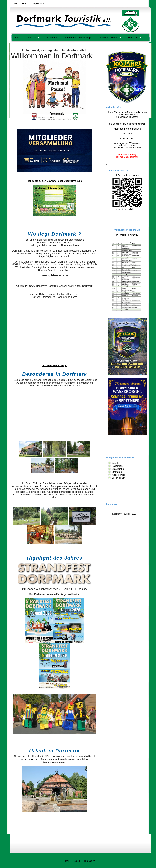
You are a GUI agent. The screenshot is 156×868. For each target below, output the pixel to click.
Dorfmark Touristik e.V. (124, 514)
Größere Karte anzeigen (55, 365)
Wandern (116, 463)
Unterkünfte (52, 38)
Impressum (38, 3)
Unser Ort (31, 38)
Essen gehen (119, 478)
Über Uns (133, 38)
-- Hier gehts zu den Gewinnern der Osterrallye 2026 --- (55, 181)
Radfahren (117, 466)
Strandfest (117, 472)
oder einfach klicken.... (127, 208)
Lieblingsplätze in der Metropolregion (48, 486)
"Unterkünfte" (27, 759)
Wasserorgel (118, 475)
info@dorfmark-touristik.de (127, 129)
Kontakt (26, 3)
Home (16, 38)
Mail (16, 3)
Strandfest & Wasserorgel (78, 38)
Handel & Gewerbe (108, 38)
